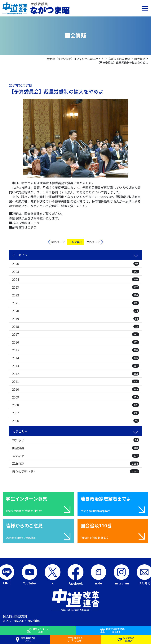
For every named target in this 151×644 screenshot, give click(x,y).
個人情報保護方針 (15, 616)
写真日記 (76, 464)
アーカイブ (20, 255)
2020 (76, 311)
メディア (76, 456)
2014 (76, 358)
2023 (76, 287)
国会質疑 (76, 448)
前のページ (58, 242)
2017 (76, 334)
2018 (76, 327)
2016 (76, 342)
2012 (76, 374)
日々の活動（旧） (76, 471)
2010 (76, 389)
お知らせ (76, 440)
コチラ (35, 223)
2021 (76, 303)
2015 (76, 350)
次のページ (93, 242)
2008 (76, 405)
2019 (76, 319)
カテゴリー (20, 431)
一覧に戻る (76, 242)
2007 (76, 413)
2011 (76, 381)
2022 (76, 295)
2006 (76, 421)
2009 (76, 397)
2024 (76, 279)
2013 (76, 366)
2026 (76, 264)
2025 (76, 272)
